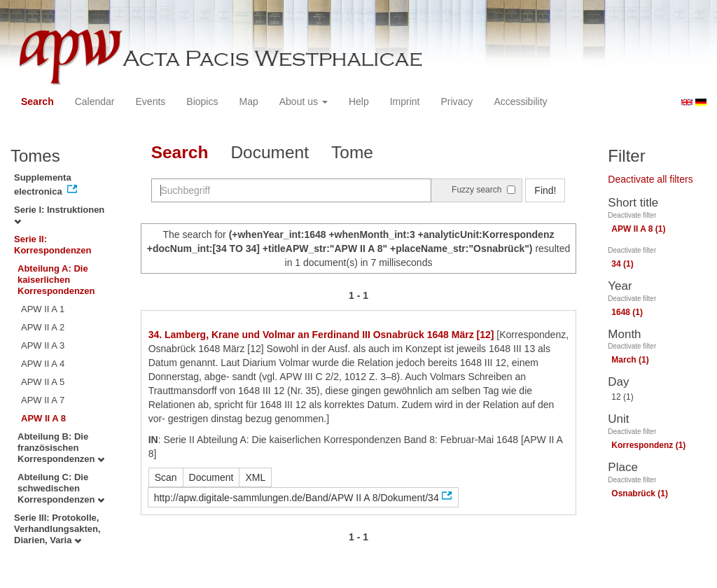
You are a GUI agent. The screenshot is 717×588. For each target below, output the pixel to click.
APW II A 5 (43, 382)
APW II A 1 (43, 309)
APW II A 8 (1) (638, 229)
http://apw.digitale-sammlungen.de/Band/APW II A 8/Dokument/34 (297, 498)
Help (359, 101)
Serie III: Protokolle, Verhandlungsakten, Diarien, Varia (57, 529)
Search (37, 101)
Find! (545, 190)
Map (248, 101)
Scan (166, 477)
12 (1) (622, 397)
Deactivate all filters (650, 179)
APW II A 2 (43, 327)
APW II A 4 (43, 364)
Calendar (95, 101)
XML (255, 477)
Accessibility (520, 101)
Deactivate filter (632, 215)
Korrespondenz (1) (648, 445)
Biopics (202, 101)
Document (270, 152)
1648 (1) (627, 312)
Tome (352, 152)
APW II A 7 (43, 400)
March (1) (630, 360)
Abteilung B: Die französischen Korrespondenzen (61, 448)
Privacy (457, 101)
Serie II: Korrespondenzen (53, 245)
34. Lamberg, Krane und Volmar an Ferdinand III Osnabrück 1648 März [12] (321, 335)
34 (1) (622, 264)
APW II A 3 (43, 345)
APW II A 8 (43, 418)
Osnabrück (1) (640, 493)
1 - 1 (358, 295)
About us (304, 101)
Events (151, 101)
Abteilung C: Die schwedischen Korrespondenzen (61, 488)
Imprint (405, 101)
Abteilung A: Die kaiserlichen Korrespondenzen (56, 280)
